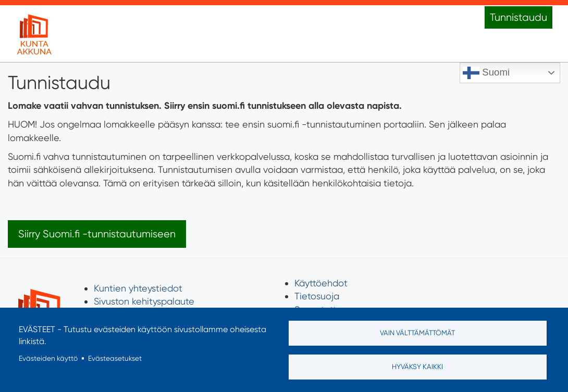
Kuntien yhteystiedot (138, 288)
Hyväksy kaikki (417, 366)
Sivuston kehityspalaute (144, 301)
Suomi (486, 73)
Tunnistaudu (518, 17)
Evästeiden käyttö (48, 358)
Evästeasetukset (115, 358)
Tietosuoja (317, 296)
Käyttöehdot (321, 283)
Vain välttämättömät (417, 333)
